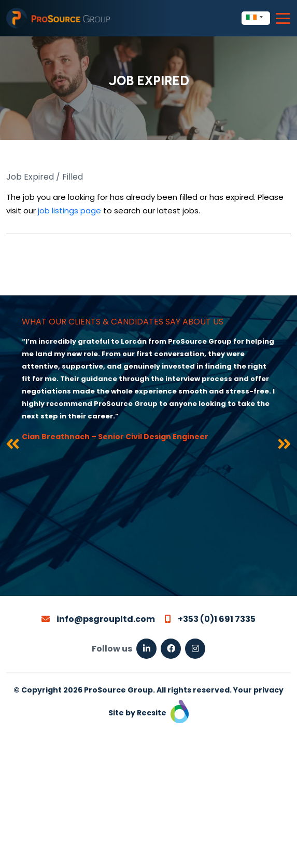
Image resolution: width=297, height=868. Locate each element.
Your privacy (258, 690)
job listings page (69, 211)
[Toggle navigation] (283, 18)
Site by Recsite (148, 713)
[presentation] (13, 446)
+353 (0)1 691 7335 (210, 619)
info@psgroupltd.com (98, 619)
